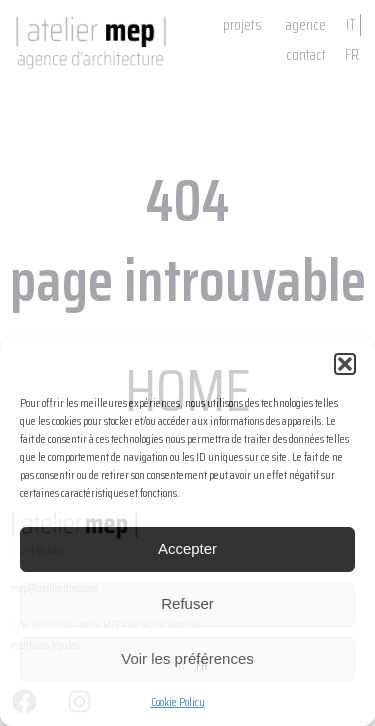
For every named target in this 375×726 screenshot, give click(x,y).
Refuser (187, 603)
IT (351, 25)
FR (352, 55)
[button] (345, 364)
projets (242, 25)
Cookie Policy (178, 701)
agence (306, 25)
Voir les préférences (187, 658)
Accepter (187, 548)
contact (306, 55)
